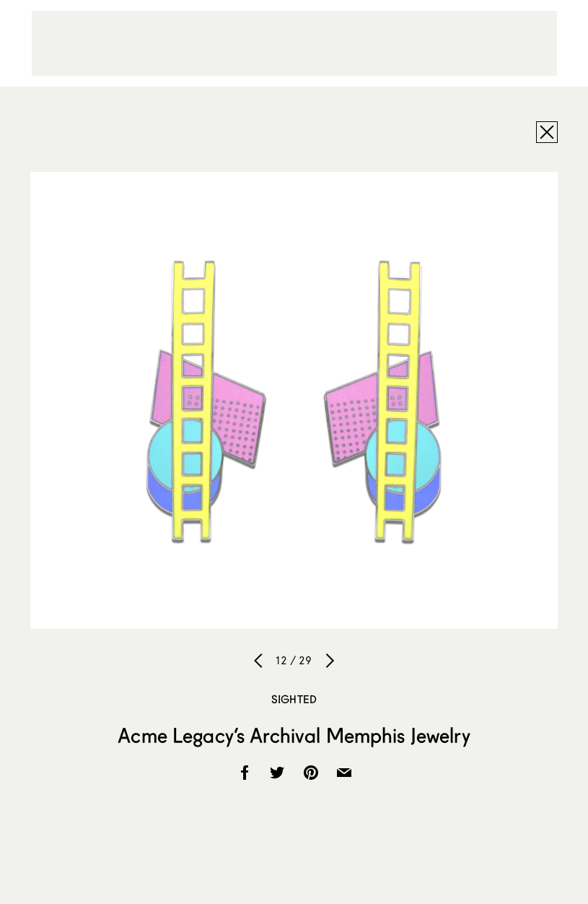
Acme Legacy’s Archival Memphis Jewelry (294, 735)
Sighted (294, 699)
